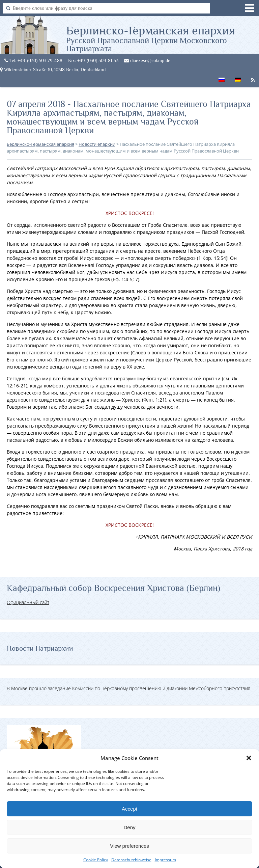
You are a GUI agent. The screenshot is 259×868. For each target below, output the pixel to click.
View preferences (129, 846)
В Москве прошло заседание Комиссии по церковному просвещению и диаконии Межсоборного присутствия (128, 688)
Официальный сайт (28, 602)
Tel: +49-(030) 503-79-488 (33, 60)
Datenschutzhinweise (131, 860)
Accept (129, 809)
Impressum (165, 860)
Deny (129, 827)
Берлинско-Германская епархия (163, 38)
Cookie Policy (96, 860)
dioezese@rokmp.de (147, 60)
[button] (249, 758)
